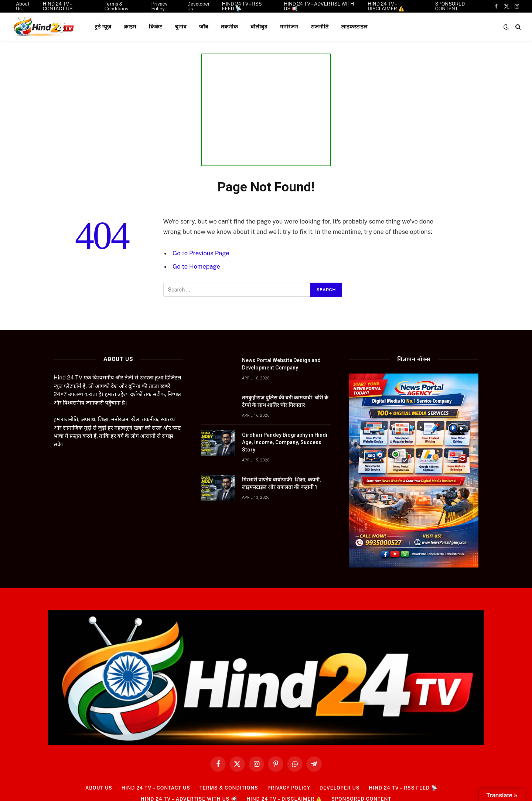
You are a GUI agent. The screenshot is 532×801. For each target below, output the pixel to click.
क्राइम (130, 26)
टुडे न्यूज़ (103, 26)
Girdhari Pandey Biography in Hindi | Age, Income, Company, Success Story (286, 442)
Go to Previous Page (201, 253)
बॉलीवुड (259, 26)
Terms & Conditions (229, 788)
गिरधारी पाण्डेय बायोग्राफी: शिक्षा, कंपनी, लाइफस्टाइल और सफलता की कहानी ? (282, 483)
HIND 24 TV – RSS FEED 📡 (404, 788)
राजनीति (320, 26)
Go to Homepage (196, 266)
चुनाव (181, 26)
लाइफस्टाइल (354, 26)
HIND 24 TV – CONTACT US (155, 788)
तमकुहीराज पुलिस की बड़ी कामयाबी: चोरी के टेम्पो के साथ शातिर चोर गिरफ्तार (285, 401)
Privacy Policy (289, 788)
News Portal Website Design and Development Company (281, 364)
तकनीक (229, 26)
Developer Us (340, 788)
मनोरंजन (289, 26)
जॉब (204, 26)
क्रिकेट (156, 26)
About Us (98, 788)
